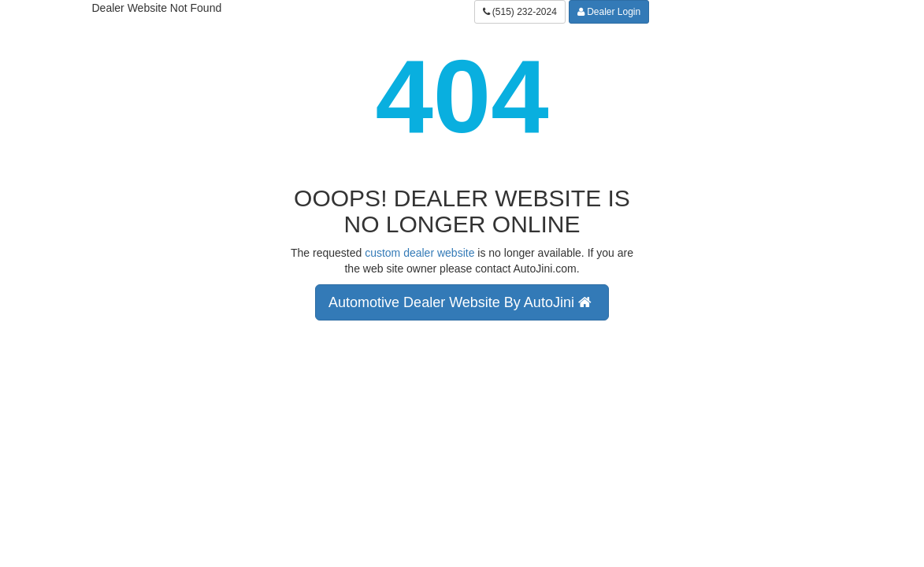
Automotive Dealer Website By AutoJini (462, 302)
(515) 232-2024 (520, 12)
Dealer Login (609, 12)
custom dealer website (419, 253)
